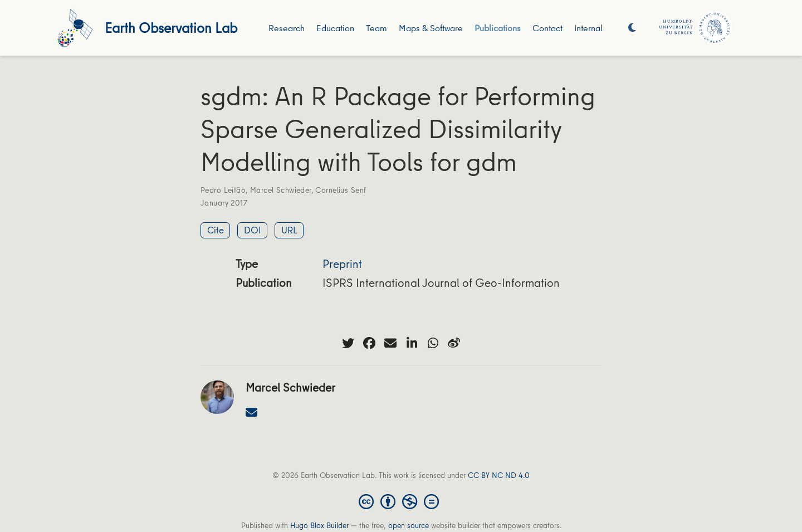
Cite (216, 230)
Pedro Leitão (223, 190)
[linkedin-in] (412, 343)
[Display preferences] (632, 28)
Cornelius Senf (341, 190)
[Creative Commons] (401, 501)
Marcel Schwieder (281, 190)
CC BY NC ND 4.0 (499, 475)
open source (409, 525)
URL (289, 230)
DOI (253, 230)
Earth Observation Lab (171, 28)
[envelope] (390, 343)
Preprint (342, 264)
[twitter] (348, 343)
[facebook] (369, 343)
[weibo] (454, 343)
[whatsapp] (433, 343)
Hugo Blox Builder (319, 525)
